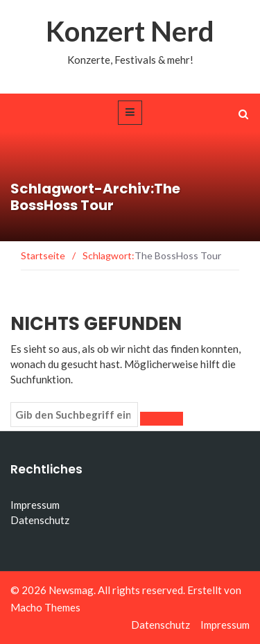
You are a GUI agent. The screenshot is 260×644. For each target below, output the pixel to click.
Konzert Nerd (130, 31)
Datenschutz (40, 520)
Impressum (35, 505)
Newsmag (71, 590)
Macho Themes (45, 607)
